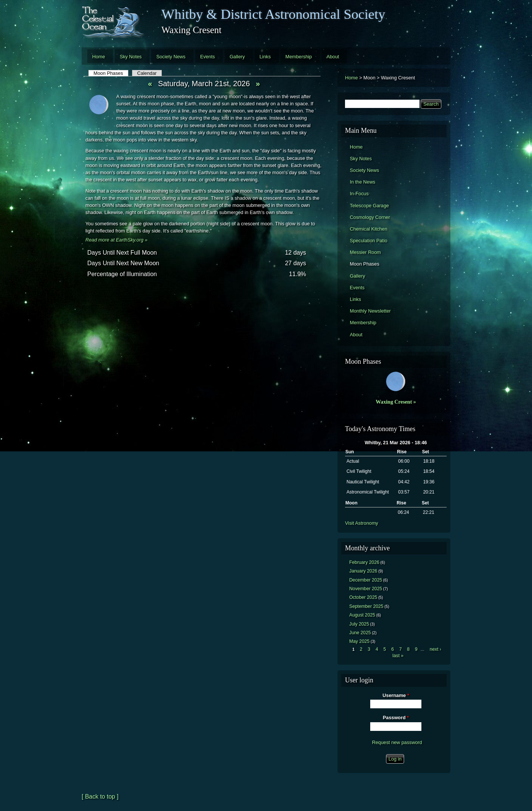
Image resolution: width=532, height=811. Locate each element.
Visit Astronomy (362, 523)
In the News (363, 182)
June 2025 (360, 633)
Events (207, 57)
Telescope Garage (369, 206)
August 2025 (362, 615)
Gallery (237, 57)
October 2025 (363, 597)
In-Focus (359, 194)
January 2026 (363, 571)
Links (265, 57)
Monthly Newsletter (370, 311)
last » (398, 656)
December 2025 (366, 580)
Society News (171, 57)
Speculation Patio (369, 241)
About (333, 57)
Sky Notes (131, 57)
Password (396, 718)
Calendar (147, 73)
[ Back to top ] (100, 797)
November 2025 (366, 589)
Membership (299, 57)
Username (396, 695)
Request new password (397, 742)
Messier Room (366, 252)
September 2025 (366, 606)
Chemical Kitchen (369, 229)
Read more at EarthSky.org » (116, 240)
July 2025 (359, 624)
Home (99, 57)
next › (435, 649)
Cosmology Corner (370, 217)
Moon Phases (111, 73)
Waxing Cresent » (396, 402)
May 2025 (359, 641)
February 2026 (364, 562)
